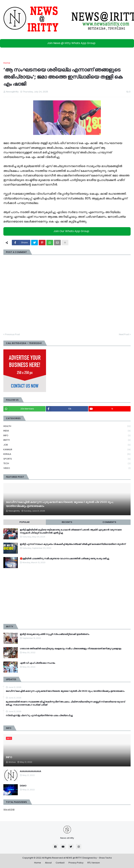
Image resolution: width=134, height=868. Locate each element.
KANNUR (67, 450)
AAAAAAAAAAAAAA (30, 771)
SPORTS (67, 459)
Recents (67, 522)
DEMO (23, 786)
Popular (25, 522)
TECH (67, 464)
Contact (60, 863)
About (48, 863)
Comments (109, 522)
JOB (67, 445)
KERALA (67, 454)
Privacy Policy (76, 863)
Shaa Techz (105, 858)
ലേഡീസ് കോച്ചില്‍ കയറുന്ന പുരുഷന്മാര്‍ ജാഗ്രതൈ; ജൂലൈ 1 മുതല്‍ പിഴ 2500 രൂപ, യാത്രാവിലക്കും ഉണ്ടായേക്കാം (60, 504)
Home (7, 63)
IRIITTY (67, 440)
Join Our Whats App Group (68, 231)
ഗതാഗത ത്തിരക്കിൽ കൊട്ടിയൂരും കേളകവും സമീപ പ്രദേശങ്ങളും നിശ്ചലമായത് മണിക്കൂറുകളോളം (71, 649)
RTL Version (94, 863)
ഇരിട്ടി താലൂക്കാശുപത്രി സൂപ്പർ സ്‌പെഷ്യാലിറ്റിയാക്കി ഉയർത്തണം (54, 634)
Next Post (124, 334)
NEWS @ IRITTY (74, 858)
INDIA (67, 431)
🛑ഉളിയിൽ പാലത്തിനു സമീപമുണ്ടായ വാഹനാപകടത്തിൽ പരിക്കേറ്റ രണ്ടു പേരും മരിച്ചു (64, 559)
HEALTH (67, 426)
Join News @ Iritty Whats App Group (68, 43)
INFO (67, 436)
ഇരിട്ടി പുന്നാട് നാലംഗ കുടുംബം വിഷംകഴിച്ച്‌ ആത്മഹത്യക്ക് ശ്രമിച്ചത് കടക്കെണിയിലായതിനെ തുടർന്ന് (73, 544)
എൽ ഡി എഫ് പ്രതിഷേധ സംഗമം (37, 663)
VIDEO (67, 468)
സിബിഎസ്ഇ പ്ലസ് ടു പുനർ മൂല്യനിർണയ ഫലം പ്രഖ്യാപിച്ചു (39, 715)
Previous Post (12, 334)
